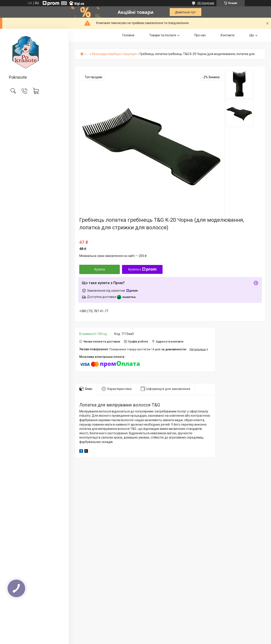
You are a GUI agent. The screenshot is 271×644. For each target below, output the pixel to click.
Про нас (200, 35)
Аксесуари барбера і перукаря (114, 54)
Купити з (142, 269)
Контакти (228, 35)
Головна (128, 35)
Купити (100, 269)
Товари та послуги (163, 35)
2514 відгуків (206, 3)
